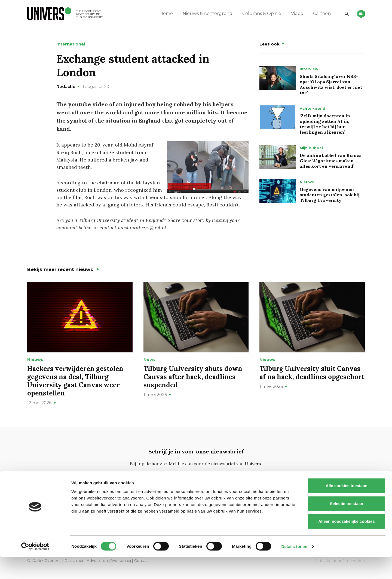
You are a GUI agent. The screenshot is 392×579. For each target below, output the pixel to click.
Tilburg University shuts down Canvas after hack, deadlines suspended (193, 384)
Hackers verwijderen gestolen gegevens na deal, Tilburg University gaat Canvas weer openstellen (75, 388)
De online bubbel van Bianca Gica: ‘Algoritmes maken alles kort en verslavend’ (331, 161)
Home (163, 13)
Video (294, 13)
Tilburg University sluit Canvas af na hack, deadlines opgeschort (312, 380)
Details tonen (294, 568)
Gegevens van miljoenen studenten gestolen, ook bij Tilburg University (330, 195)
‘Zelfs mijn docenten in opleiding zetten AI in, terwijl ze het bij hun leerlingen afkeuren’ (325, 124)
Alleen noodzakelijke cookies (347, 543)
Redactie (66, 86)
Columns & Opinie (259, 13)
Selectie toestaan (347, 525)
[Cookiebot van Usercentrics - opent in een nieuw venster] (35, 568)
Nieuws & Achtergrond (205, 13)
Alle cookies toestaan (346, 508)
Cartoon (319, 13)
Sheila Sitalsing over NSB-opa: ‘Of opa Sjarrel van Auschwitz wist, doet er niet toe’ (331, 84)
